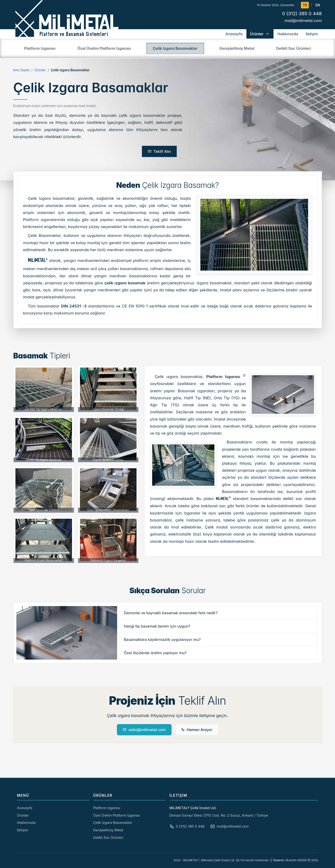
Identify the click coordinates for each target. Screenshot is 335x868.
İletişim (23, 830)
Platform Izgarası (223, 377)
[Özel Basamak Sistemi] (44, 489)
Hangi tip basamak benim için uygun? (157, 626)
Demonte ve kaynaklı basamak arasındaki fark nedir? (171, 613)
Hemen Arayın (197, 730)
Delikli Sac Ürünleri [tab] (293, 48)
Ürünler (40, 70)
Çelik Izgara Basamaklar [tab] (175, 48)
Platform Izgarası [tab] (40, 48)
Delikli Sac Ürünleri (108, 838)
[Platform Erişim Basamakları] (44, 540)
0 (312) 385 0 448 (302, 14)
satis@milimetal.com (144, 730)
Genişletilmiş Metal (108, 830)
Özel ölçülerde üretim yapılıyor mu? (155, 653)
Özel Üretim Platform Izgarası (117, 815)
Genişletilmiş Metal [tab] (237, 48)
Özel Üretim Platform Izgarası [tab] (104, 48)
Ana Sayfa (21, 70)
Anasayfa (25, 808)
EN (318, 5)
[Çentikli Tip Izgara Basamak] (44, 389)
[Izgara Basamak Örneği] (108, 389)
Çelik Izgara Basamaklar (113, 823)
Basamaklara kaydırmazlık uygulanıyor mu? (162, 639)
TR (305, 5)
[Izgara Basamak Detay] (108, 439)
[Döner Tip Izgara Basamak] (44, 439)
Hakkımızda (26, 823)
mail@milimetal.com (303, 21)
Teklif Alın (159, 151)
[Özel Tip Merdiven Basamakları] (108, 489)
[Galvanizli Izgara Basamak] (108, 540)
